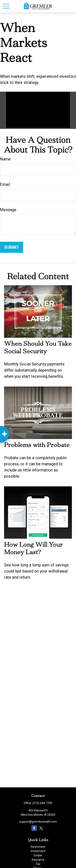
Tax (38, 864)
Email (5, 184)
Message (8, 210)
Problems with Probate (37, 445)
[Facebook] (34, 828)
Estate (38, 855)
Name (5, 159)
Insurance (38, 860)
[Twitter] (41, 828)
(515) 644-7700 (42, 803)
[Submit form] (12, 247)
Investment (38, 851)
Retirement (38, 847)
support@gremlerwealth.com (38, 822)
